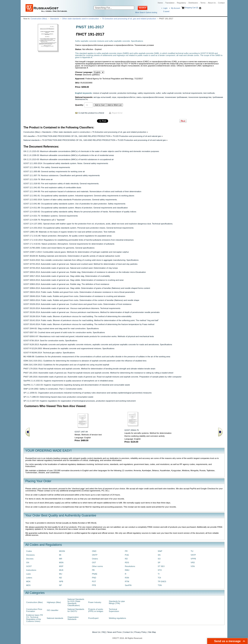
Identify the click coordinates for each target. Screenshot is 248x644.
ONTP (95, 555)
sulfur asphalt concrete (172, 93)
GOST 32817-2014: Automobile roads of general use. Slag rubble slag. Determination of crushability (67, 276)
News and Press (114, 632)
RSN (127, 578)
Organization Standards (73, 618)
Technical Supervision (114, 610)
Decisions (30, 555)
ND (60, 578)
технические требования (176, 97)
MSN (61, 562)
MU (61, 574)
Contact (221, 3)
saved (166, 11)
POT (94, 581)
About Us (212, 3)
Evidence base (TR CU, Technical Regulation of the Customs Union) (35, 618)
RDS (127, 562)
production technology (127, 93)
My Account (175, 8)
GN (28, 562)
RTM (127, 581)
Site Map (152, 632)
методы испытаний (102, 97)
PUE (127, 555)
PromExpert (93, 618)
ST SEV (161, 566)
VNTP (193, 555)
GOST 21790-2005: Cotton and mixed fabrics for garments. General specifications (59, 248)
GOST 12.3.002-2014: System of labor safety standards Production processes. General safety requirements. (70, 200)
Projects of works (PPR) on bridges (96, 610)
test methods (209, 93)
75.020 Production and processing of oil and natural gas (137, 136)
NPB (61, 581)
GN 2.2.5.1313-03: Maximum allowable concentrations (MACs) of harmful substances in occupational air (69, 159)
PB (93, 570)
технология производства (200, 97)
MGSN (62, 551)
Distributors (193, 3)
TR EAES (162, 581)
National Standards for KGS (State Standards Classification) (76, 602)
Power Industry (95, 602)
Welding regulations (117, 618)
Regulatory (181, 3)
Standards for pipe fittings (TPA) (117, 602)
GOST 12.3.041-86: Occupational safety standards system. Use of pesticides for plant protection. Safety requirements (74, 204)
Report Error (117, 113)
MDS (28, 585)
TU (192, 551)
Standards (55, 19)
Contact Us (128, 632)
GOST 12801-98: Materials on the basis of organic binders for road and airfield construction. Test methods (69, 232)
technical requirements (192, 93)
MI (60, 555)
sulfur (158, 93)
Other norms (97, 566)
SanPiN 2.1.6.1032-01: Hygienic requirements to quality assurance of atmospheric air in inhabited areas (68, 381)
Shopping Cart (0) (191, 8)
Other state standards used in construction (81, 19)
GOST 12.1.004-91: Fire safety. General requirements (47, 167)
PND (94, 578)
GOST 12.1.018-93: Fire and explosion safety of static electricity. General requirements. (61, 184)
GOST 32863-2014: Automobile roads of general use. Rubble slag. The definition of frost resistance (66, 284)
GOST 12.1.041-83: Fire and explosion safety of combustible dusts (52, 187)
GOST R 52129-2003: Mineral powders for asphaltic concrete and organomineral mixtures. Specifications (69, 348)
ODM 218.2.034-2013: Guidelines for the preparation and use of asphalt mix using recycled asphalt (66, 365)
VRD (193, 562)
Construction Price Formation (34, 610)
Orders (95, 559)
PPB (94, 585)
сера (114, 97)
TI (159, 574)
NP (60, 585)
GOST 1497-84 (81, 432)
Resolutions (130, 566)
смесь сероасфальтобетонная (150, 97)
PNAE (95, 574)
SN (159, 555)
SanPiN (128, 585)
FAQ (104, 632)
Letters (29, 578)
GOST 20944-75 (132, 430)
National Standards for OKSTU (76, 610)
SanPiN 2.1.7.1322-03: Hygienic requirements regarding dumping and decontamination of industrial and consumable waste (77, 385)
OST (94, 562)
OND (94, 551)
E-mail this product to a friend (91, 113)
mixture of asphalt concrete (105, 93)
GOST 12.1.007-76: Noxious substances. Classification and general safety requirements (62, 175)
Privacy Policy (140, 632)
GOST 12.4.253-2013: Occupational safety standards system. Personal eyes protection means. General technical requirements (78, 228)
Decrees (30, 559)
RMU (127, 570)
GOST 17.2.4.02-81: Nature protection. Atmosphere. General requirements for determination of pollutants (69, 244)
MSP (61, 566)
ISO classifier (29, 136)
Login (165, 8)
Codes (29, 551)
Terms (203, 3)
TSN (160, 585)
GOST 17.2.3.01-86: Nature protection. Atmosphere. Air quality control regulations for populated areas (68, 236)
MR (61, 559)
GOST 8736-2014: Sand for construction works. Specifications (50, 341)
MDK (28, 581)
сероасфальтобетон (126, 97)
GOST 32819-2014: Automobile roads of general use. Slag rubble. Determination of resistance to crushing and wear (74, 280)
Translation (170, 3)
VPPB (193, 559)
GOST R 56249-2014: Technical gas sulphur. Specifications (49, 353)
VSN (193, 566)
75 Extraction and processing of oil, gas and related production (129, 19)
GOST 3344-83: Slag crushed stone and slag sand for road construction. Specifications (61, 328)
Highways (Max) (54, 602)
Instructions (31, 570)
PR (126, 551)
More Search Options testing (146, 12)
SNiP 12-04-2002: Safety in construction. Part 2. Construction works (53, 389)
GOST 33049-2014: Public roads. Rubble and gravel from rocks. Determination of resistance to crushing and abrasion (74, 296)
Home (160, 3)
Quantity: (79, 105)
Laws (29, 574)
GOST (29, 566)
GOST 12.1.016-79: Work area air (38, 179)
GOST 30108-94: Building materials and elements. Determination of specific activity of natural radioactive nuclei (72, 256)
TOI (159, 578)
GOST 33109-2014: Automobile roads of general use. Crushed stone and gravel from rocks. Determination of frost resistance (77, 304)
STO (160, 570)
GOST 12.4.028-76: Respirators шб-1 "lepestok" (44, 220)
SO (159, 559)
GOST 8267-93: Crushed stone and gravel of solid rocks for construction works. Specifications (64, 332)
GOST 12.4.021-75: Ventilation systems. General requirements (51, 216)
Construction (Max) (39, 19)
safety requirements (146, 93)
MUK (61, 570)
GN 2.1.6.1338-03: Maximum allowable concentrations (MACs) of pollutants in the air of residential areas (69, 155)
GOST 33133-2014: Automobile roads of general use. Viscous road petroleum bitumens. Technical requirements (72, 308)
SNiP (160, 551)
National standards (32, 140)
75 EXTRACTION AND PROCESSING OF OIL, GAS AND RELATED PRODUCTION (74, 136)
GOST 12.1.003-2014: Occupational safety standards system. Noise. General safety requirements (66, 163)
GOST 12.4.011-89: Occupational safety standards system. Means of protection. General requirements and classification (76, 208)
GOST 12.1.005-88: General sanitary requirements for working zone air (54, 171)
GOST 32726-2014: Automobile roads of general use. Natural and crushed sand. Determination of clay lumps (71, 268)
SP (159, 562)
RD (126, 559)
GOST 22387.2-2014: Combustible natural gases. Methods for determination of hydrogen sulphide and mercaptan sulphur (76, 252)
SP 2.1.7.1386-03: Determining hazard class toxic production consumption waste (58, 397)
